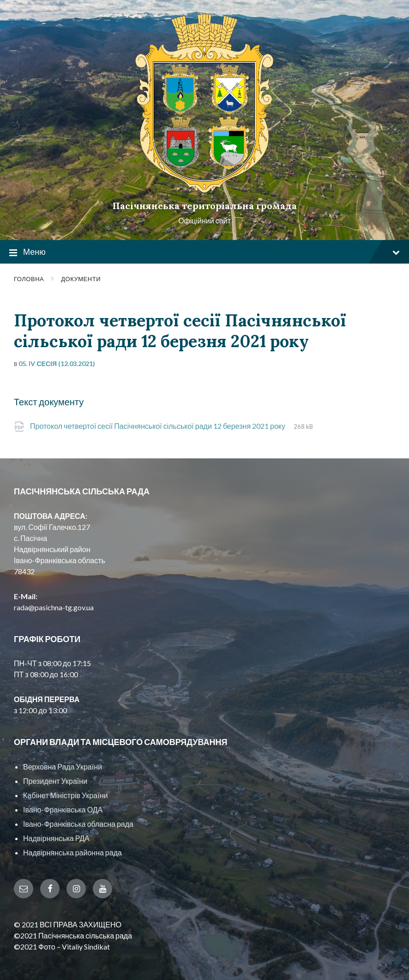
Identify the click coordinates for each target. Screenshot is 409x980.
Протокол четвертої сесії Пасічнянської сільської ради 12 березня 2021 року (158, 426)
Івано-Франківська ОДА (63, 809)
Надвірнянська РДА (56, 838)
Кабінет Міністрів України (65, 795)
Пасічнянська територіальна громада (205, 206)
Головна (29, 279)
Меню (204, 252)
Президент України (55, 781)
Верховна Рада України (63, 767)
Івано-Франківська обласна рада (78, 824)
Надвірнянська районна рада (72, 852)
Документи (81, 279)
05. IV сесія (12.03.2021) (57, 364)
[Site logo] (204, 190)
